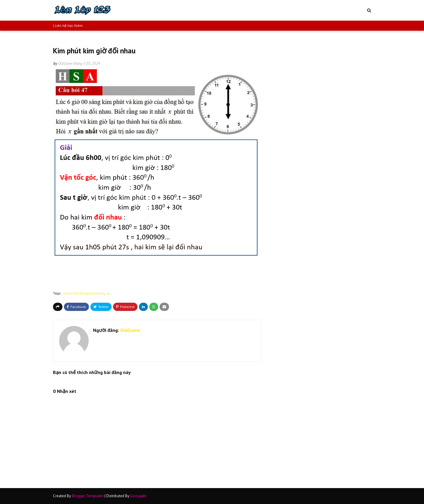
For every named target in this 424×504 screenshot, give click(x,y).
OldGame (65, 64)
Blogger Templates (88, 496)
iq (108, 293)
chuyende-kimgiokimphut (84, 293)
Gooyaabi (138, 496)
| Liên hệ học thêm (68, 25)
